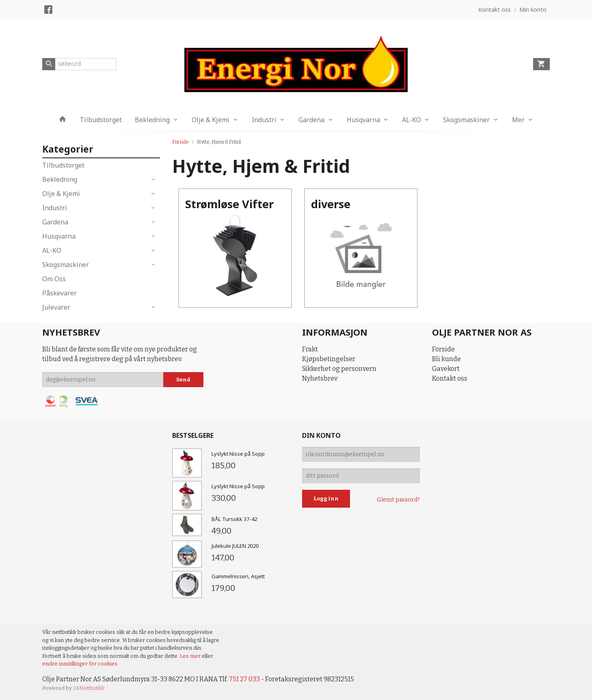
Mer (518, 120)
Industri (264, 120)
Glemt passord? (398, 500)
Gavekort (446, 369)
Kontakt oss (450, 378)
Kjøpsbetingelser (329, 359)
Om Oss (54, 279)
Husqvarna (363, 120)
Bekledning (152, 120)
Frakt (310, 349)
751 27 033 (244, 679)
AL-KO (412, 120)
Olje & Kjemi (211, 120)
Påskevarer (59, 293)
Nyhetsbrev (320, 378)
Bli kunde (446, 359)
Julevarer (56, 307)
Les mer (191, 656)
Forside (180, 142)
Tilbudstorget (101, 120)
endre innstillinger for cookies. (80, 664)
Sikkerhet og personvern (339, 369)
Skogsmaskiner (466, 120)
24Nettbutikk (89, 688)
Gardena (311, 120)
